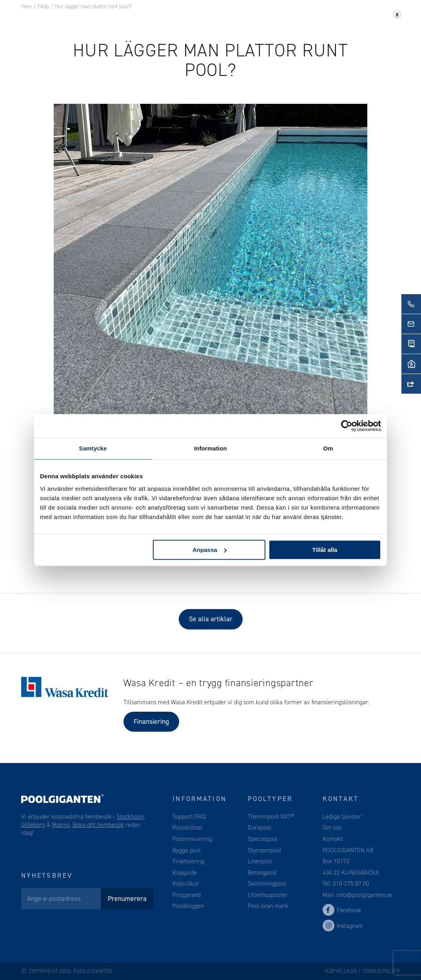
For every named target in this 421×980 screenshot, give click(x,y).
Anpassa (210, 550)
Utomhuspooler (268, 895)
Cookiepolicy (382, 971)
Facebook (342, 910)
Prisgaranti (187, 895)
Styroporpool (264, 850)
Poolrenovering (192, 839)
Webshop (231, 19)
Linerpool (260, 861)
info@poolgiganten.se (363, 895)
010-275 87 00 (351, 883)
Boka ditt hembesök (98, 825)
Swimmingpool (267, 883)
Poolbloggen (188, 906)
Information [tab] (210, 448)
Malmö (61, 825)
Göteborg (33, 825)
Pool (128, 19)
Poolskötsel (187, 827)
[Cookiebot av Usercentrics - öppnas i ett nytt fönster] (347, 426)
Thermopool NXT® (271, 816)
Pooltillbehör (176, 19)
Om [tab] (328, 448)
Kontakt (318, 19)
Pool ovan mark (268, 906)
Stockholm (130, 816)
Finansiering (151, 721)
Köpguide (185, 872)
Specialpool (263, 839)
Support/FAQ (370, 19)
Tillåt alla (325, 550)
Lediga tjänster (342, 816)
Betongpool (262, 872)
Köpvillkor (186, 883)
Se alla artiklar (211, 619)
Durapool (259, 827)
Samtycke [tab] (93, 448)
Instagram (343, 926)
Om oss (278, 19)
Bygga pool (187, 850)
